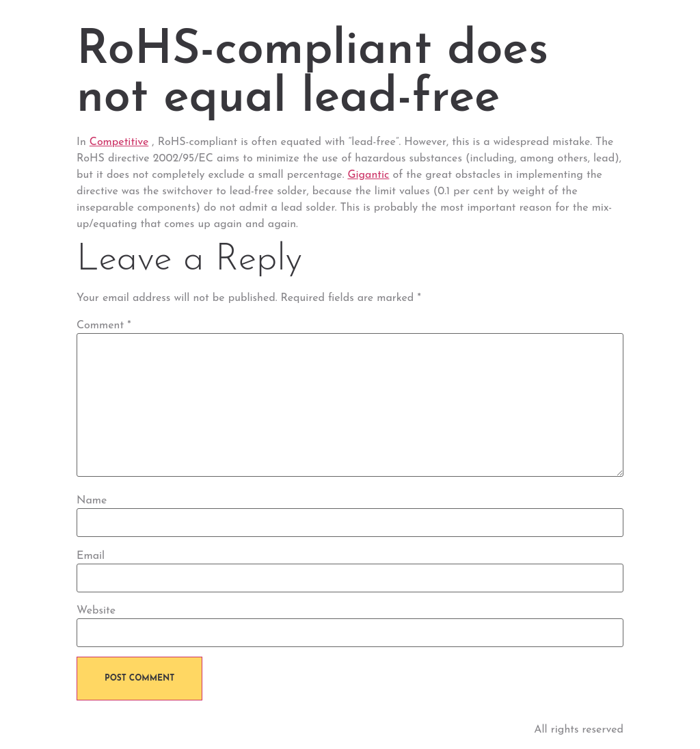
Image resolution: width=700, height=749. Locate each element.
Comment (104, 326)
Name (92, 501)
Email (91, 556)
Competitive (119, 142)
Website (96, 611)
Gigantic (368, 175)
